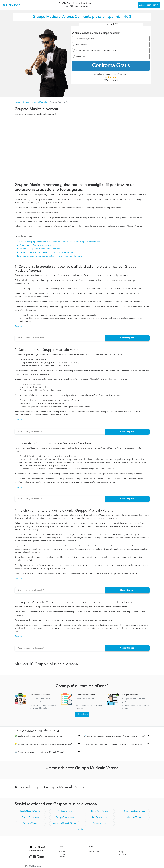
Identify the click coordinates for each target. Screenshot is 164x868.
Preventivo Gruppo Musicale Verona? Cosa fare (40, 249)
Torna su (18, 326)
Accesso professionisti (149, 5)
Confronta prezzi (127, 338)
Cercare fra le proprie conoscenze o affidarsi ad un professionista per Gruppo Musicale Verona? (60, 242)
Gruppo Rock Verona (65, 817)
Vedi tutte (82, 829)
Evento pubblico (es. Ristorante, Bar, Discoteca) (96, 51)
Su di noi (62, 852)
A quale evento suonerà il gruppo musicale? (96, 33)
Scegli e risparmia (130, 695)
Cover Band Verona (99, 811)
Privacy (121, 852)
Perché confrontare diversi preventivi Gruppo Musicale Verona (46, 253)
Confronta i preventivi (85, 695)
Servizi (26, 102)
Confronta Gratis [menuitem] (111, 66)
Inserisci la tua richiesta (40, 695)
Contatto (62, 857)
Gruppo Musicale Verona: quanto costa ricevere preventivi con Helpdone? (51, 256)
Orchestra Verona (30, 823)
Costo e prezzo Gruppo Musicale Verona (37, 245)
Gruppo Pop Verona (30, 817)
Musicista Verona (134, 817)
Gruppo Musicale (40, 102)
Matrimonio (81, 57)
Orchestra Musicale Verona (65, 823)
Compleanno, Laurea (85, 39)
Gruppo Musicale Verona (134, 811)
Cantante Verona (65, 811)
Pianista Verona (99, 823)
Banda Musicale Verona (30, 811)
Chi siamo (63, 854)
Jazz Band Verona (99, 817)
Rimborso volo (94, 852)
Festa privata (81, 45)
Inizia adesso (82, 714)
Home (17, 102)
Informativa (122, 854)
